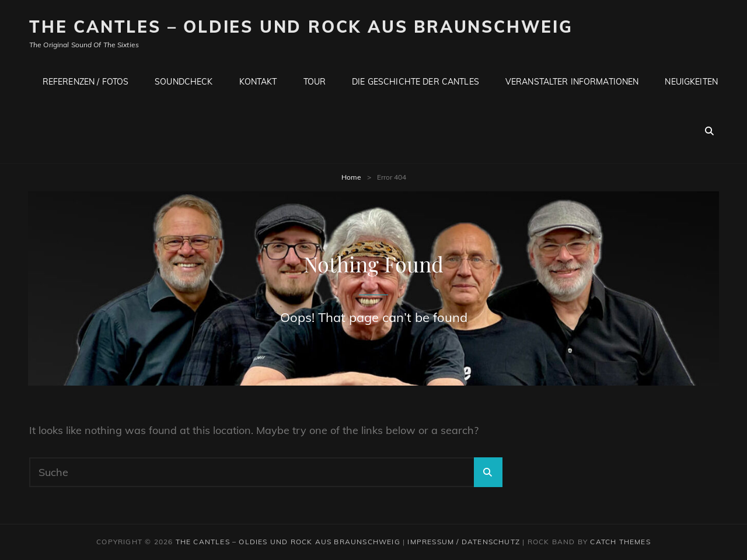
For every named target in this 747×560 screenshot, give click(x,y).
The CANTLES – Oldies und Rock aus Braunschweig (301, 27)
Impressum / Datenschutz (464, 542)
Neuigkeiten (691, 82)
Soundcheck (184, 82)
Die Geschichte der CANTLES (416, 82)
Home (351, 177)
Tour (315, 82)
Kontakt (258, 82)
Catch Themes (620, 542)
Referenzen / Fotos (86, 82)
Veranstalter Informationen (572, 82)
